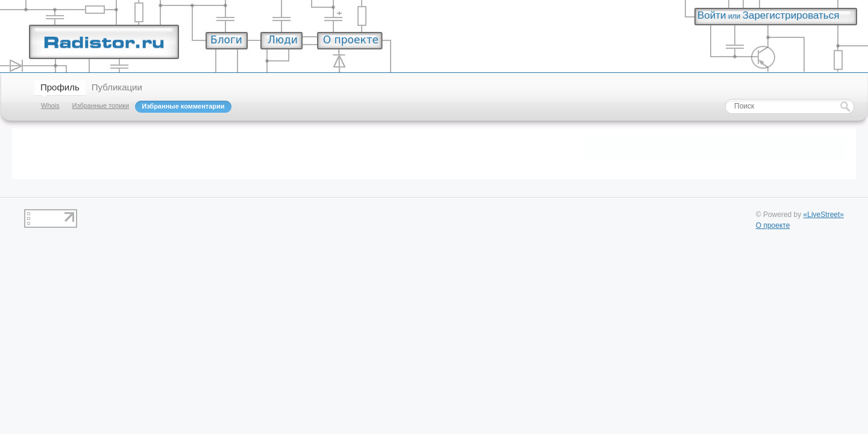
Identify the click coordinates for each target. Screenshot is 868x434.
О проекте (351, 40)
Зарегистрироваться (791, 15)
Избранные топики (101, 105)
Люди (283, 40)
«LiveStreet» (824, 215)
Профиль (60, 87)
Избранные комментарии (183, 106)
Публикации (117, 87)
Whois (50, 105)
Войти (712, 15)
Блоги (226, 40)
